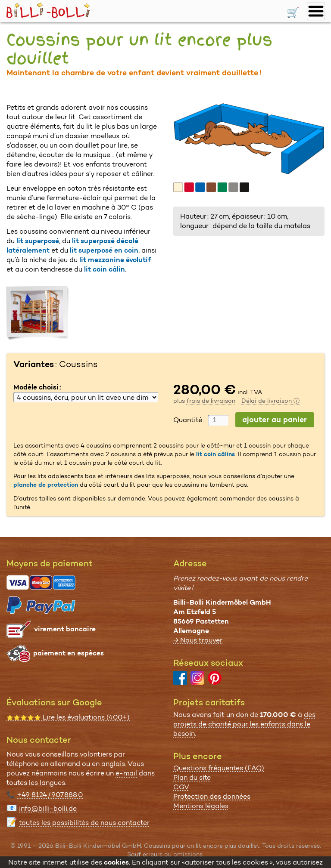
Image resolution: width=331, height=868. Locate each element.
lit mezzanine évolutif (115, 260)
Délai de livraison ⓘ (270, 401)
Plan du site (192, 777)
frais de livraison (211, 401)
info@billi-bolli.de (48, 808)
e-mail (126, 773)
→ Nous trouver (198, 640)
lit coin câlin (105, 269)
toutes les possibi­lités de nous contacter (84, 823)
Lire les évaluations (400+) (68, 717)
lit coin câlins (215, 454)
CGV (181, 787)
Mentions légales (201, 806)
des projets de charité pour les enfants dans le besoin (244, 724)
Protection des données (212, 796)
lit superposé (38, 241)
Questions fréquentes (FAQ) (219, 768)
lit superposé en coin (104, 250)
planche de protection (46, 485)
